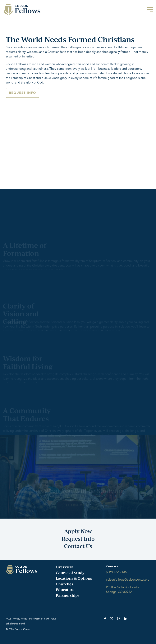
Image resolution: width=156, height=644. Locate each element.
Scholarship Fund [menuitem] (15, 624)
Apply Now (78, 531)
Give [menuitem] (54, 619)
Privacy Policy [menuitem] (20, 619)
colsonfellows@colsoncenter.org (128, 580)
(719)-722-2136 (116, 572)
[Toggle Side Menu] (150, 9)
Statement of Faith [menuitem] (39, 619)
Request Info (23, 93)
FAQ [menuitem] (8, 619)
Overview (64, 567)
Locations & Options (74, 578)
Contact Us (78, 546)
